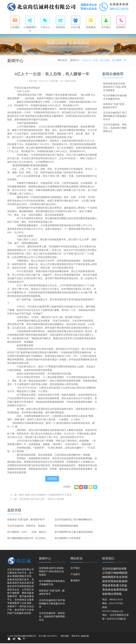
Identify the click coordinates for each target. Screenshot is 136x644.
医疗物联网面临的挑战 (66, 526)
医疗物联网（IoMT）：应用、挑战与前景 (28, 533)
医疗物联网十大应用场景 (68, 539)
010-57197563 (116, 604)
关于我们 (75, 569)
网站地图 (65, 637)
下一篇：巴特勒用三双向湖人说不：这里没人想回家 (37, 500)
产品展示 (75, 575)
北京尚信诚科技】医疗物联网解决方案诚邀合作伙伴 (76, 520)
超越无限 (85, 637)
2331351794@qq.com (113, 612)
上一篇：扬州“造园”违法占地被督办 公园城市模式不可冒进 (41, 496)
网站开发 (76, 637)
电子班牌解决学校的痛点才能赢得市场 (115, 98)
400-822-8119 (119, 9)
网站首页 (62, 61)
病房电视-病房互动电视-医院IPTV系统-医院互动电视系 (115, 88)
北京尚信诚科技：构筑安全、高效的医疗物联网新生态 (28, 526)
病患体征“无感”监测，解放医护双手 (26, 520)
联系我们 (108, 559)
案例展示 (75, 581)
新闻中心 (75, 61)
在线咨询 (52, 479)
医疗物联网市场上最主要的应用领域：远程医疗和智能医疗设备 (76, 533)
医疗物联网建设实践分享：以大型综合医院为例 (28, 539)
